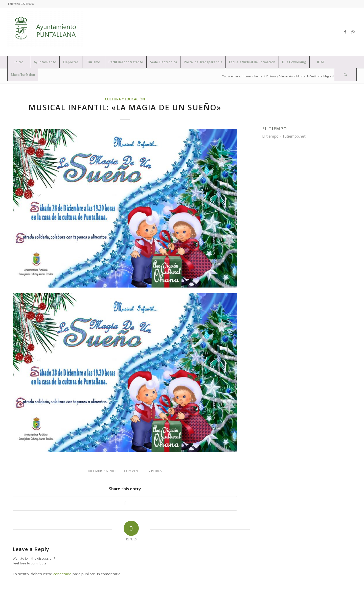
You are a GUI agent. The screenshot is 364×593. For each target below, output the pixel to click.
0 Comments (131, 471)
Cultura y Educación (125, 99)
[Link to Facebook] (345, 32)
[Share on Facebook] (125, 503)
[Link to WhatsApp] (353, 32)
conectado (62, 574)
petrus (156, 471)
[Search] (345, 75)
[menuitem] (19, 62)
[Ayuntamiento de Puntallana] (45, 32)
